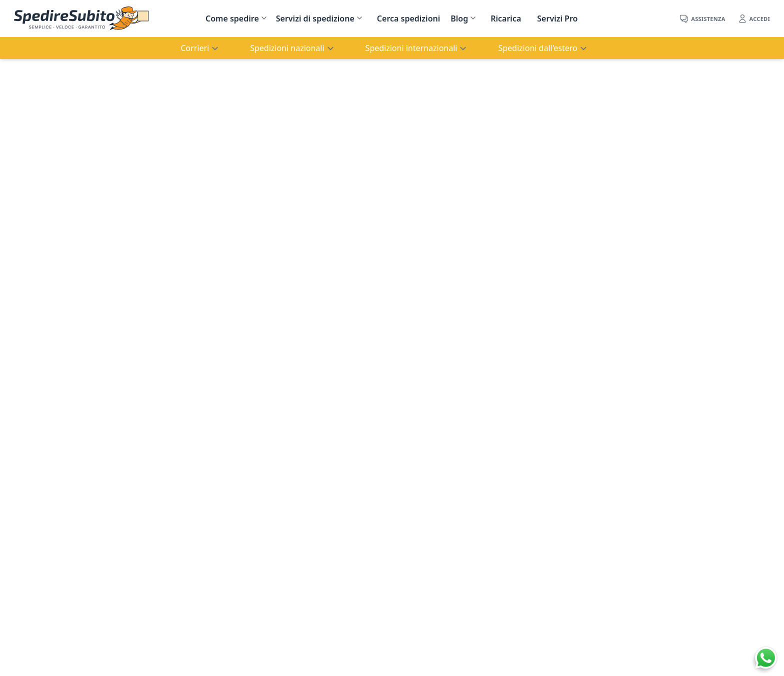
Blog (459, 18)
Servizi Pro (557, 18)
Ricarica (506, 18)
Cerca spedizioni (408, 18)
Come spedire (232, 18)
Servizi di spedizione (315, 18)
